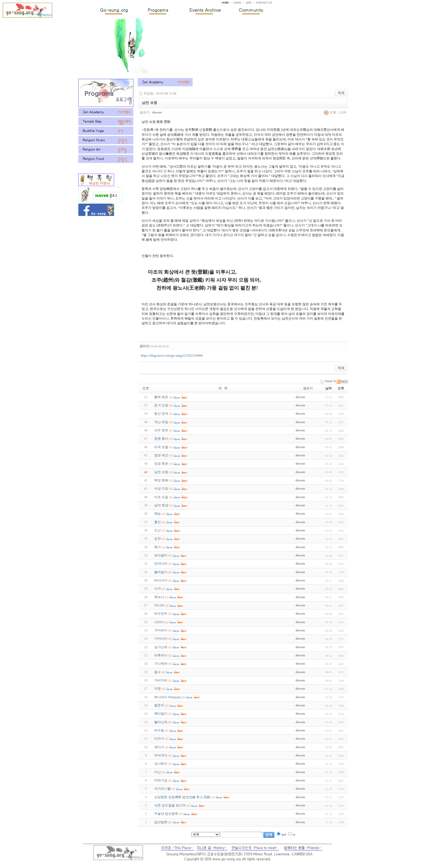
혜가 (158, 547)
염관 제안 (161, 455)
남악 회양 (161, 505)
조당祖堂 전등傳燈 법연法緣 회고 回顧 (182, 797)
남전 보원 (161, 472)
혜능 (158, 514)
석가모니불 (162, 789)
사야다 (159, 622)
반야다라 (161, 564)
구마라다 (161, 630)
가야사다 (161, 639)
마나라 (159, 605)
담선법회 (161, 822)
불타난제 (161, 722)
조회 (341, 388)
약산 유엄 (161, 422)
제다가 (159, 747)
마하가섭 (161, 780)
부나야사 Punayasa (167, 697)
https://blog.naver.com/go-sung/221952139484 (172, 356)
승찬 (158, 539)
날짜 (328, 388)
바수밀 (159, 730)
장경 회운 (161, 464)
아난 (158, 772)
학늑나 (159, 597)
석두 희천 (161, 430)
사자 (158, 589)
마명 (158, 689)
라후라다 (161, 655)
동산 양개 (161, 414)
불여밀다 (161, 572)
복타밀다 (161, 714)
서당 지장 (161, 489)
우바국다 (161, 755)
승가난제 (161, 647)
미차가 (159, 739)
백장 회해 (161, 480)
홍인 (158, 522)
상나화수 (161, 764)
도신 (158, 530)
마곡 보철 (161, 447)
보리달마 (161, 555)
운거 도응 (161, 405)
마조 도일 (161, 497)
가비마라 (161, 680)
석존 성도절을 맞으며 (170, 805)
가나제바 (161, 664)
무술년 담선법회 (166, 814)
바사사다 (161, 580)
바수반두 (161, 614)
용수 (158, 672)
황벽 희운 (161, 397)
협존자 (159, 705)
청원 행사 (161, 439)
